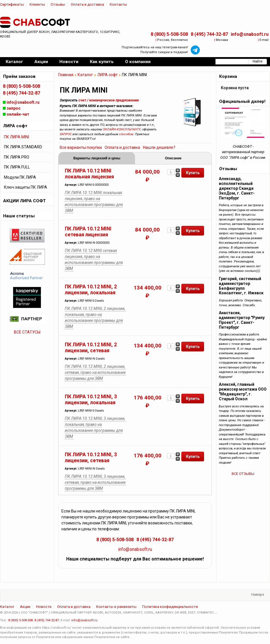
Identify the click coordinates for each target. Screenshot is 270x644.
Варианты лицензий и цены (97, 158)
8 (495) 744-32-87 (209, 34)
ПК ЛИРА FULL (17, 167)
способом (126, 134)
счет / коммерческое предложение (109, 100)
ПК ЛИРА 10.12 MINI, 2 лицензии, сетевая (91, 348)
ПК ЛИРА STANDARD (23, 147)
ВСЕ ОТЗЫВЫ (243, 474)
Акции (25, 607)
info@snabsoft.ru (250, 34)
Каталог (85, 75)
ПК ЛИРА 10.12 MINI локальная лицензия (89, 174)
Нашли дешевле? (159, 147)
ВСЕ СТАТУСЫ (27, 332)
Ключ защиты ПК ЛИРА (26, 187)
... (216, 613)
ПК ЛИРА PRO (17, 157)
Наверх (258, 594)
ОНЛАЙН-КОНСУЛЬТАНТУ (122, 129)
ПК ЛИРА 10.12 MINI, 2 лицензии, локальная (91, 290)
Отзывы (58, 4)
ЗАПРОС (66, 134)
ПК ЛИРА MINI (16, 137)
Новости (44, 607)
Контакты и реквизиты (116, 607)
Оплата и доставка (87, 4)
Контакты (118, 4)
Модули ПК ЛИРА (20, 177)
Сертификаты (12, 4)
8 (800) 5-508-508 (169, 34)
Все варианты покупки (81, 147)
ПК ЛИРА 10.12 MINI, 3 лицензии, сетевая (91, 458)
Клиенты (37, 4)
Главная (66, 75)
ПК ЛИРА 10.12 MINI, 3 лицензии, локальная (91, 400)
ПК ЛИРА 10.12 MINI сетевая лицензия (88, 232)
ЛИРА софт (107, 75)
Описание (173, 158)
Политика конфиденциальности (170, 607)
